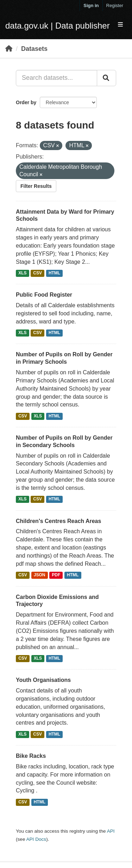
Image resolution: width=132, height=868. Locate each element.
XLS (22, 273)
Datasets (34, 49)
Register (115, 5)
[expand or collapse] (120, 25)
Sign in (91, 5)
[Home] (9, 49)
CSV (37, 273)
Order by (26, 102)
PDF (56, 575)
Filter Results (36, 186)
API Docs (36, 839)
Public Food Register (44, 295)
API (111, 831)
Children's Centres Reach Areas (58, 521)
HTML (54, 273)
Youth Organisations (43, 680)
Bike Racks (31, 756)
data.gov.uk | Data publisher (58, 26)
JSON (40, 575)
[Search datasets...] (56, 78)
